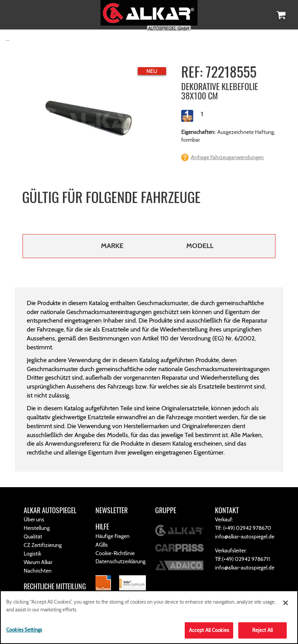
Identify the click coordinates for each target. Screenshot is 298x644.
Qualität (33, 536)
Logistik (32, 554)
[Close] (286, 603)
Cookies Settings (24, 630)
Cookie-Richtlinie (115, 553)
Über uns (34, 519)
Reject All (262, 630)
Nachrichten (38, 571)
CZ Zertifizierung (43, 545)
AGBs (102, 545)
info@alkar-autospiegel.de (245, 536)
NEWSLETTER (112, 510)
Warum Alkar (38, 562)
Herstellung (37, 528)
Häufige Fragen (113, 536)
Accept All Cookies (209, 630)
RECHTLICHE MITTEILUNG (55, 586)
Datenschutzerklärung (120, 561)
